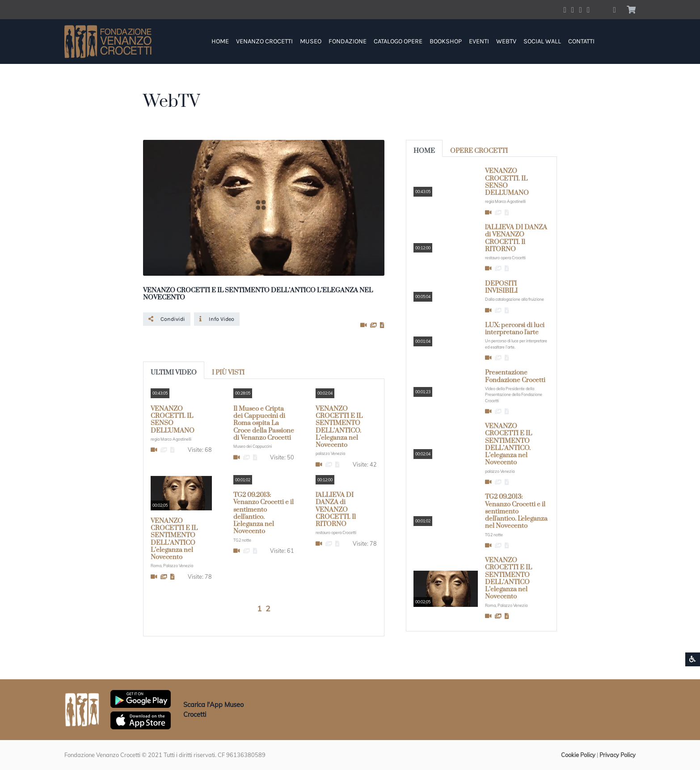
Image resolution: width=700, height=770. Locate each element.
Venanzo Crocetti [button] (264, 41)
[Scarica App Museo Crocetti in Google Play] (141, 698)
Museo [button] (311, 41)
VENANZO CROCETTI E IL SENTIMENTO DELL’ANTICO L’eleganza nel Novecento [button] (174, 539)
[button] (615, 10)
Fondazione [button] (348, 41)
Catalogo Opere (398, 41)
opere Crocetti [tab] (479, 151)
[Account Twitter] (573, 9)
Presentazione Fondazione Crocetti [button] (515, 376)
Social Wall (542, 41)
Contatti (581, 41)
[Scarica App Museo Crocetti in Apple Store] (141, 720)
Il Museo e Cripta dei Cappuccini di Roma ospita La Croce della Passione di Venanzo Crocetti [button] (264, 423)
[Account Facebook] (565, 9)
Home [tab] (424, 151)
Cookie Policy (578, 755)
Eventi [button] (479, 41)
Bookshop (446, 41)
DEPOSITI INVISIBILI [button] (501, 287)
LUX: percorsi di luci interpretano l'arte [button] (515, 329)
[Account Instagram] (581, 9)
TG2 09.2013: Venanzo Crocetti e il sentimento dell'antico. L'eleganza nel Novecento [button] (264, 513)
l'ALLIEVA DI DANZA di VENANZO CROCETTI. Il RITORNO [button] (336, 510)
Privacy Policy (618, 755)
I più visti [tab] (228, 373)
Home (220, 41)
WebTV (506, 41)
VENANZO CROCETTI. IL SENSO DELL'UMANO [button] (173, 420)
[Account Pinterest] (588, 9)
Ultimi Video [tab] (174, 373)
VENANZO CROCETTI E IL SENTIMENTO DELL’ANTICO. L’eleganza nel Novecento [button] (339, 427)
